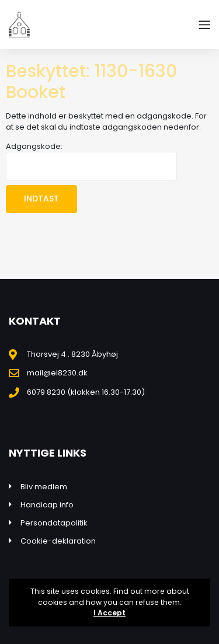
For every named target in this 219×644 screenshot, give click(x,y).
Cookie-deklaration (58, 541)
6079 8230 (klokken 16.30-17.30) (86, 392)
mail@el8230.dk (57, 373)
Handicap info (47, 505)
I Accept (109, 613)
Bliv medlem (44, 487)
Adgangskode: (91, 161)
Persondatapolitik (54, 523)
